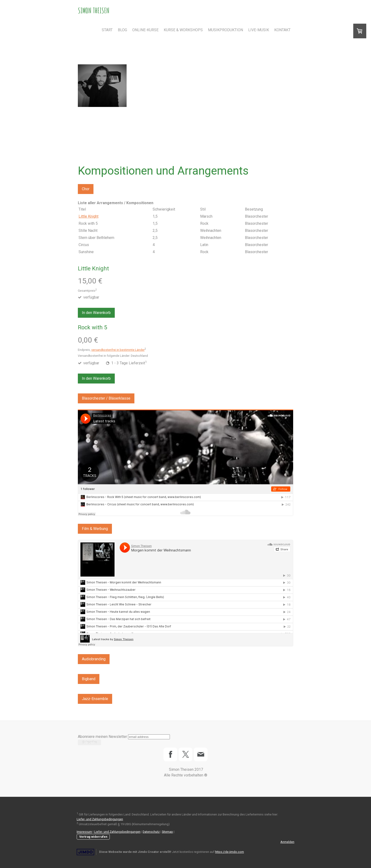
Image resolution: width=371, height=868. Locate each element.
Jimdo (85, 852)
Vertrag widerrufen (93, 837)
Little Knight (88, 216)
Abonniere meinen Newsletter (102, 737)
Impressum (84, 832)
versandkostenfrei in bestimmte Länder (118, 350)
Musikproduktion (225, 30)
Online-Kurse (145, 30)
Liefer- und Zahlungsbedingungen (100, 819)
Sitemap (167, 832)
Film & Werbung (95, 529)
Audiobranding (94, 659)
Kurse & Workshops (183, 30)
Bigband (89, 679)
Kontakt (282, 30)
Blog (122, 30)
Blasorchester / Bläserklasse (106, 398)
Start (107, 30)
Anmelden (287, 842)
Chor (86, 189)
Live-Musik (259, 30)
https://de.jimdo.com (230, 852)
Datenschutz (151, 832)
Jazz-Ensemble (95, 699)
